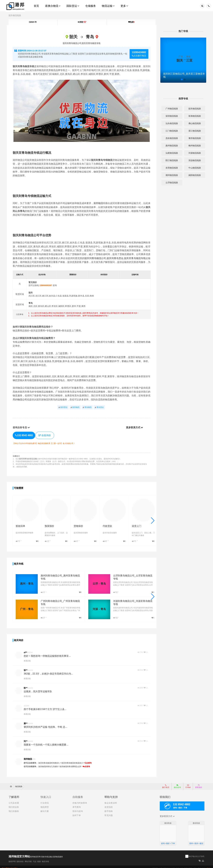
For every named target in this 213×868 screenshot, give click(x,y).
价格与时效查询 (80, 799)
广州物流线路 (171, 109)
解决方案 (45, 808)
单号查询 (77, 803)
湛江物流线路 (193, 131)
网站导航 (28, 858)
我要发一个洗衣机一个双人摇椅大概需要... (48, 741)
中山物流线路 (193, 168)
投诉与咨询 (78, 808)
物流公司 (31, 399)
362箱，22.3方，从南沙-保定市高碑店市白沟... (50, 670)
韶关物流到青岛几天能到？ (51, 763)
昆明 (186, 865)
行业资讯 (45, 799)
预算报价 (49, 523)
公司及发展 (14, 799)
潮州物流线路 (171, 175)
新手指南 (109, 808)
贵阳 (190, 865)
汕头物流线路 (171, 123)
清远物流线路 (193, 160)
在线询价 (46, 435)
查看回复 (29, 658)
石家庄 (155, 865)
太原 (160, 865)
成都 (195, 865)
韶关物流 (76, 407)
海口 (204, 865)
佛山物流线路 (193, 123)
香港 (199, 865)
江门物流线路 (171, 131)
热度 (131, 22)
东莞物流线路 (171, 168)
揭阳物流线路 (193, 175)
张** (27, 667)
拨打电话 (166, 783)
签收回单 (22, 523)
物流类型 (45, 803)
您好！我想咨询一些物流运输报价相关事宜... (49, 653)
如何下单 (77, 812)
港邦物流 (100, 203)
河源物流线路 (193, 153)
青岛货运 (100, 407)
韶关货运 (63, 407)
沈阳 (173, 865)
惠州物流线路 (171, 146)
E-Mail (188, 783)
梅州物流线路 (193, 146)
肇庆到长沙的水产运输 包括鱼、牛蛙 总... (47, 724)
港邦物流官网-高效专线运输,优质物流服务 (46, 853)
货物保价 (76, 523)
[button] (152, 519)
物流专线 (45, 858)
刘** (27, 738)
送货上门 (130, 523)
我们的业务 (14, 803)
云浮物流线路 (171, 183)
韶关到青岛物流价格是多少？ (75, 760)
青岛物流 (88, 407)
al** (27, 649)
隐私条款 (20, 858)
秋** (27, 685)
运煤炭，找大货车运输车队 (39, 688)
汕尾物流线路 (171, 153)
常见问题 (109, 812)
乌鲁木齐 (179, 865)
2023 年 (33, 22)
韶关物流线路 (15, 15)
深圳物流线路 (171, 116)
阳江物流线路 (171, 160)
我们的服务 (14, 808)
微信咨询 (176, 784)
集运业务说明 (111, 799)
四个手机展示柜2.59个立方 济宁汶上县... (47, 706)
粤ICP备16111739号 (196, 853)
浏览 (82, 22)
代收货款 (103, 523)
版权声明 (12, 858)
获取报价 (199, 783)
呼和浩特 (167, 865)
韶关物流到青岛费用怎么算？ (73, 763)
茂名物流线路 (171, 138)
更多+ (209, 865)
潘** (27, 720)
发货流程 (109, 803)
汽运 (35, 858)
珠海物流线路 (193, 116)
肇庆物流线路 (193, 138)
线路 (39, 858)
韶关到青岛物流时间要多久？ (52, 760)
